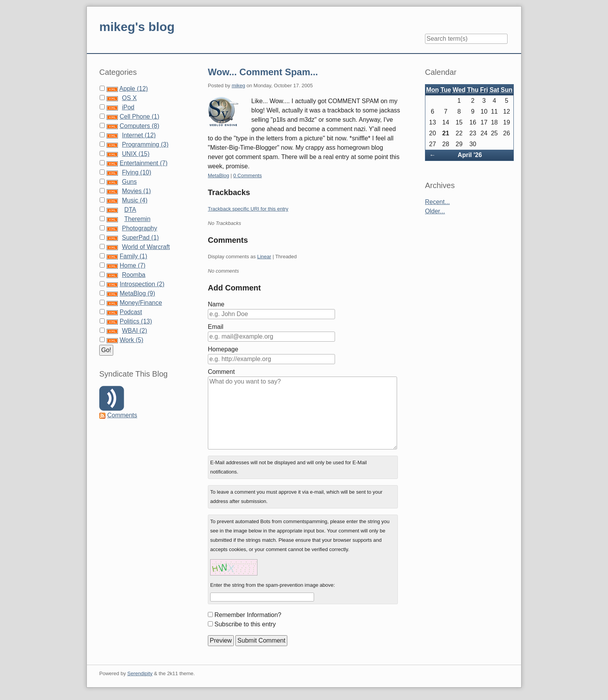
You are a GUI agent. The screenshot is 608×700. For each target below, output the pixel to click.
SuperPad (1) (140, 238)
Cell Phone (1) (139, 117)
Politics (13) (136, 321)
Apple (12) (134, 89)
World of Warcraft (146, 247)
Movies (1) (136, 191)
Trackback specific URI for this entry (248, 209)
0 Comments (248, 175)
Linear (264, 257)
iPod (128, 107)
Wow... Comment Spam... (263, 72)
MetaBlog (218, 175)
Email (216, 327)
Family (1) (133, 256)
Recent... (437, 202)
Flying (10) (136, 172)
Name (216, 304)
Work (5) (131, 340)
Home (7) (132, 265)
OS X (129, 98)
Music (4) (135, 200)
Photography (139, 228)
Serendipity (140, 673)
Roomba (133, 275)
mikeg (238, 86)
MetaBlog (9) (137, 293)
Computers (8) (139, 126)
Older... (435, 211)
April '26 (470, 155)
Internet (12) (139, 135)
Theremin (137, 219)
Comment (221, 372)
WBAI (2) (134, 331)
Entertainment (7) (143, 163)
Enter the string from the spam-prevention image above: (273, 585)
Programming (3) (145, 144)
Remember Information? (248, 615)
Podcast (131, 312)
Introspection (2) (142, 284)
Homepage (223, 349)
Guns (129, 182)
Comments (122, 415)
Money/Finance (141, 303)
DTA (130, 210)
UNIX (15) (136, 154)
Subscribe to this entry (245, 624)
